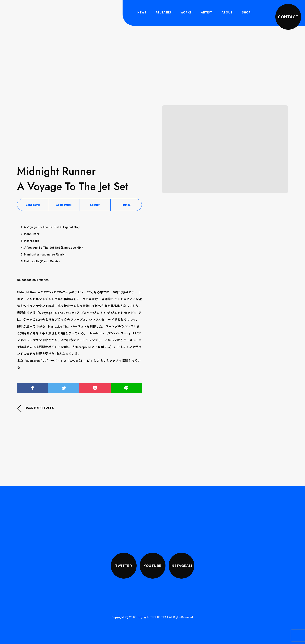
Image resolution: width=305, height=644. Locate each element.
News (142, 12)
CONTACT (288, 17)
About (227, 12)
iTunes (126, 205)
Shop (246, 12)
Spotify (95, 205)
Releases (163, 12)
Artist (206, 12)
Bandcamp (33, 205)
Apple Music (64, 205)
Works (186, 12)
